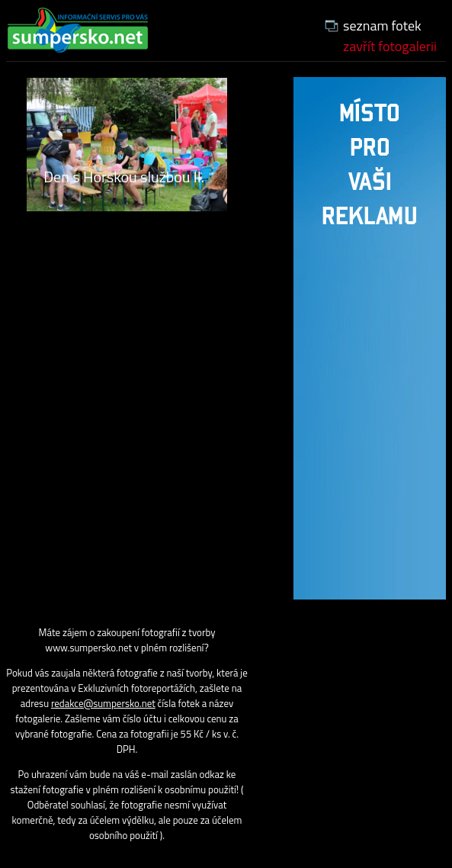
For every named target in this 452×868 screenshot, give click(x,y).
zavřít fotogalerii (390, 46)
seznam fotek (382, 26)
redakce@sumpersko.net (103, 703)
